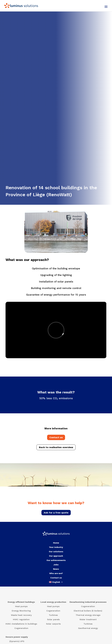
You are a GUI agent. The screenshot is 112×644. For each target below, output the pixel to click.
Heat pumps (21, 606)
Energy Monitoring (21, 611)
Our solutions (56, 552)
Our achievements (56, 560)
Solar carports (53, 624)
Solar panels (53, 619)
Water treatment (88, 619)
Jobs (56, 565)
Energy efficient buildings (21, 602)
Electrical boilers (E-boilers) (88, 611)
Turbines (53, 615)
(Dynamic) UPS (17, 641)
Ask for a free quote (56, 513)
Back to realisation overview (56, 447)
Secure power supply (17, 637)
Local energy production (53, 602)
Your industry (56, 547)
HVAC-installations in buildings (21, 624)
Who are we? (56, 573)
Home (56, 543)
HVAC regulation (21, 619)
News (56, 569)
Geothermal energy (88, 628)
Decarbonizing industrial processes (88, 602)
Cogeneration (21, 628)
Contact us (56, 437)
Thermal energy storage (88, 615)
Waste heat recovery (21, 615)
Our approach (56, 556)
